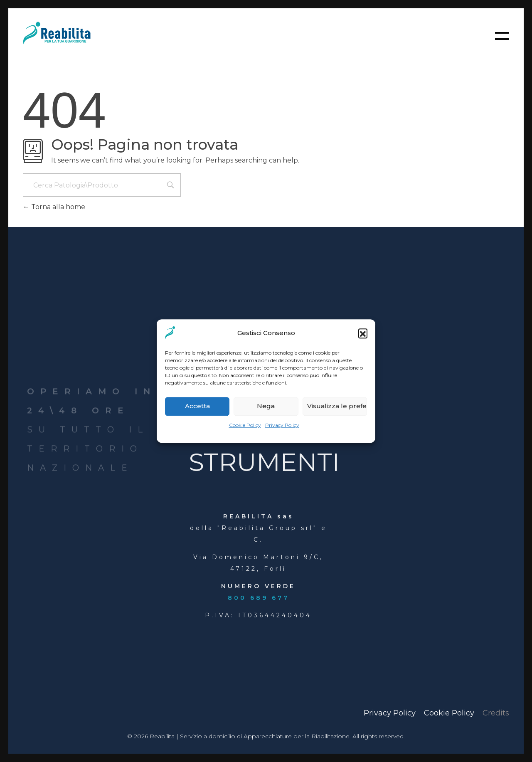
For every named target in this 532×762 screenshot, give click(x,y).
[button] (363, 333)
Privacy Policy (282, 425)
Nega (266, 406)
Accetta (197, 406)
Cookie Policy (245, 425)
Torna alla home (54, 207)
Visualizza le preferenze (337, 406)
